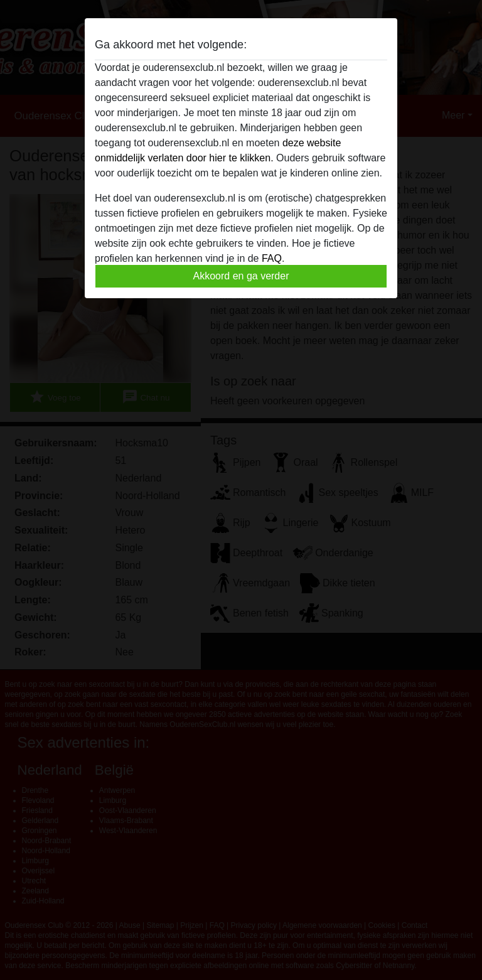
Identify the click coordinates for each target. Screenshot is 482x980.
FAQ (272, 258)
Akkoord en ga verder (241, 276)
